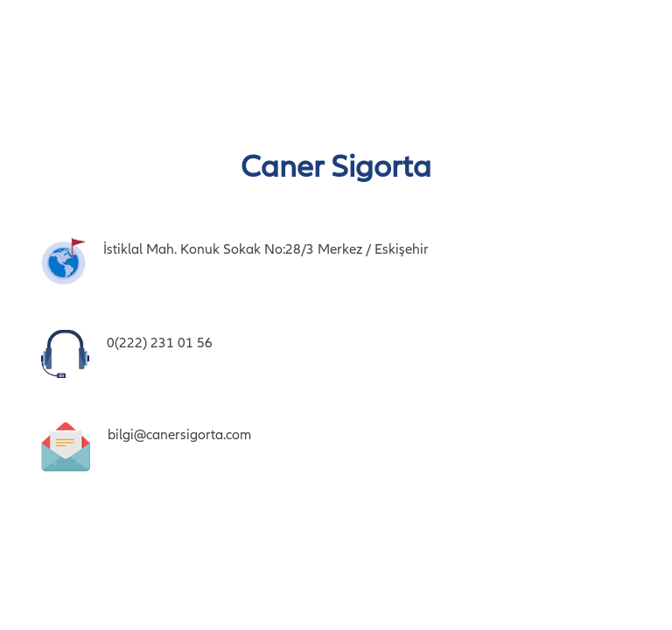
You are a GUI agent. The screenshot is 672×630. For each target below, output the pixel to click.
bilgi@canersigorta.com (179, 435)
